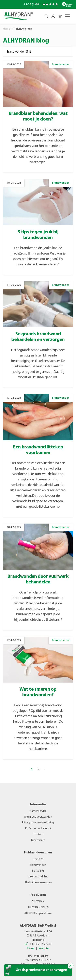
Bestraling (38, 871)
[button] (46, 16)
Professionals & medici (38, 829)
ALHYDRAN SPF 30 (38, 908)
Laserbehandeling (38, 877)
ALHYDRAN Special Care (38, 913)
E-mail (31, 948)
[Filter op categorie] (38, 52)
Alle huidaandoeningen (38, 883)
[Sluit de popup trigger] (71, 966)
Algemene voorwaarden (38, 817)
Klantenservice (38, 811)
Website (44, 948)
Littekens (38, 859)
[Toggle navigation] (67, 16)
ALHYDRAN (38, 902)
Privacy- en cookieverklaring (38, 823)
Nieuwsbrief (38, 840)
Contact (38, 834)
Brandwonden (38, 865)
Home (7, 29)
